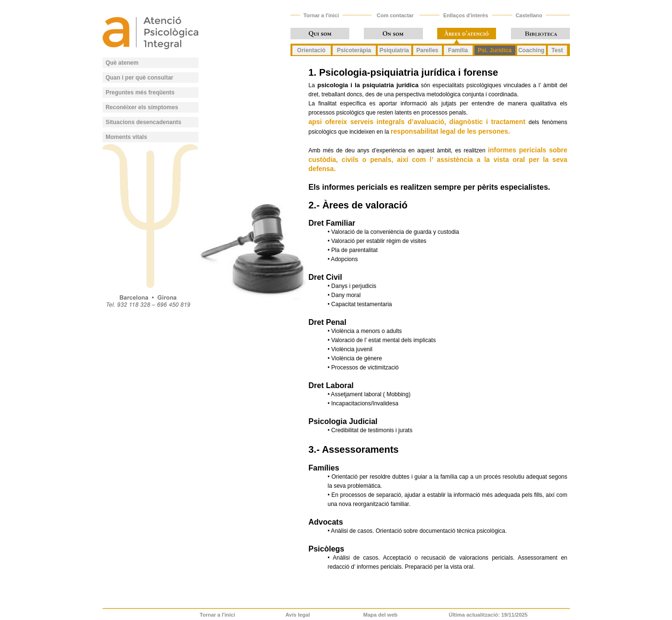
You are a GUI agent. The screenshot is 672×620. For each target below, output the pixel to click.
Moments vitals (126, 137)
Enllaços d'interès (466, 15)
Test (557, 50)
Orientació (311, 50)
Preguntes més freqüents (140, 92)
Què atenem (122, 63)
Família (458, 50)
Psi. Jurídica (495, 50)
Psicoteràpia (354, 50)
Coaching (531, 50)
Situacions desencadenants (143, 122)
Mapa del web (381, 615)
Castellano (529, 15)
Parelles (427, 50)
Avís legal (298, 615)
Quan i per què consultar (139, 78)
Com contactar (395, 15)
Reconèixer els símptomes (142, 107)
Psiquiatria (394, 50)
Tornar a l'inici (321, 15)
